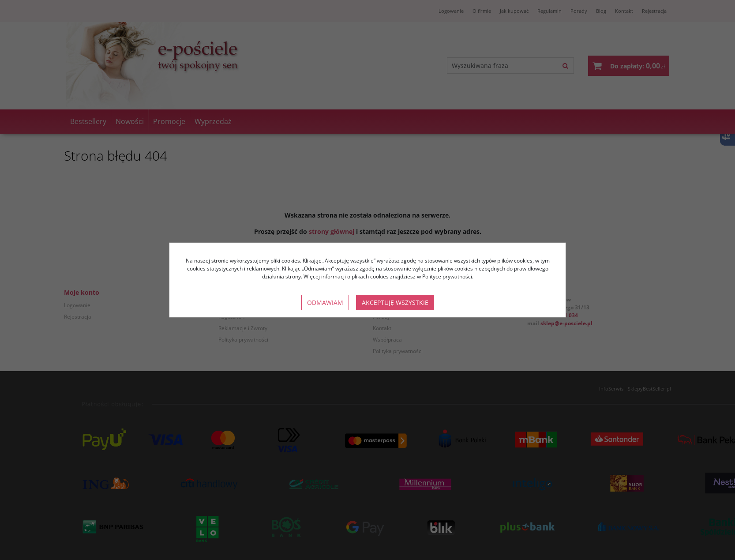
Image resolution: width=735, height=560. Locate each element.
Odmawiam (325, 303)
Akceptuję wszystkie (395, 303)
